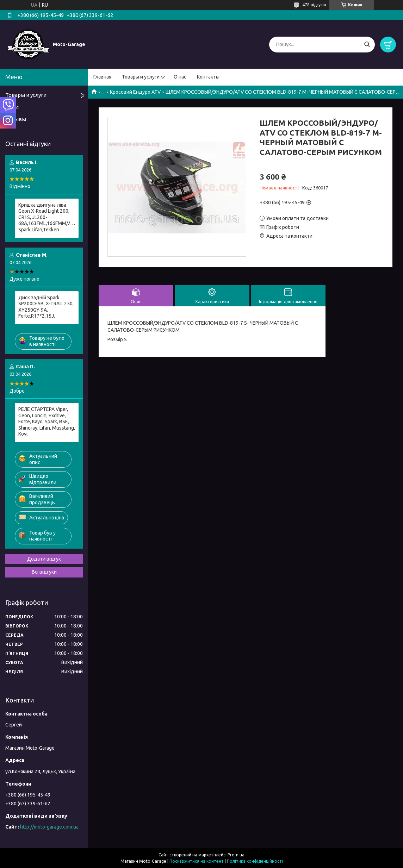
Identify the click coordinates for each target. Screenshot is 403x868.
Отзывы (16, 119)
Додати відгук (44, 559)
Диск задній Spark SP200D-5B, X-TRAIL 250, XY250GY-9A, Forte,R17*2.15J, (46, 307)
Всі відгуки (44, 572)
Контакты (208, 77)
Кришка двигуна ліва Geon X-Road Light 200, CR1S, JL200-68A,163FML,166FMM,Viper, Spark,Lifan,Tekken (47, 217)
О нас (180, 77)
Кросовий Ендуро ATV (135, 92)
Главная (102, 77)
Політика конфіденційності (255, 861)
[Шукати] (367, 45)
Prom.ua (236, 855)
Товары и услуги (141, 77)
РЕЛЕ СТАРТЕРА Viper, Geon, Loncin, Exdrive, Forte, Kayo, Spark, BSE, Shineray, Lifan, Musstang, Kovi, (47, 421)
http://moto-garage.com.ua (49, 827)
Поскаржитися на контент (197, 861)
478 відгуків (314, 5)
